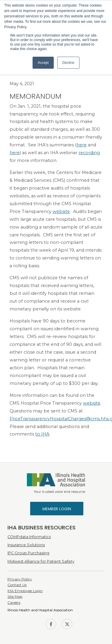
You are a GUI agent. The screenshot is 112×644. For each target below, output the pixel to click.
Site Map (15, 596)
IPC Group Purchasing (28, 553)
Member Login (57, 509)
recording (89, 153)
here (82, 145)
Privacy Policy (20, 579)
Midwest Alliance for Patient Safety (41, 561)
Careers (14, 602)
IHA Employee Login (25, 591)
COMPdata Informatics (29, 537)
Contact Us (17, 585)
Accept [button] (43, 63)
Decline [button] (68, 63)
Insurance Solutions (26, 545)
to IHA (42, 434)
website (61, 211)
